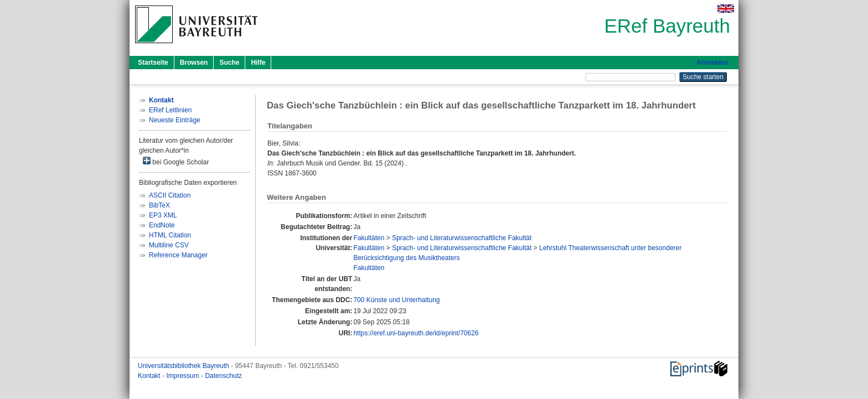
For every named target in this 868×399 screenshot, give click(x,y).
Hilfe (258, 63)
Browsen (194, 63)
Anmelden (712, 63)
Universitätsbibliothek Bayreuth (184, 366)
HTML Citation (170, 235)
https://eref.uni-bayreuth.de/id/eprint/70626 (416, 333)
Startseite (153, 63)
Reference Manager (178, 255)
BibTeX (159, 205)
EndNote (162, 225)
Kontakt (150, 376)
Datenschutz (223, 376)
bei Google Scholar (176, 161)
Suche (229, 63)
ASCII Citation (170, 195)
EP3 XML (163, 215)
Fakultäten (369, 238)
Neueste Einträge (175, 120)
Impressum (184, 376)
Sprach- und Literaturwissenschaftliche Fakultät (462, 238)
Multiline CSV (169, 245)
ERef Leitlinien (170, 110)
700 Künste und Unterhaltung (396, 300)
